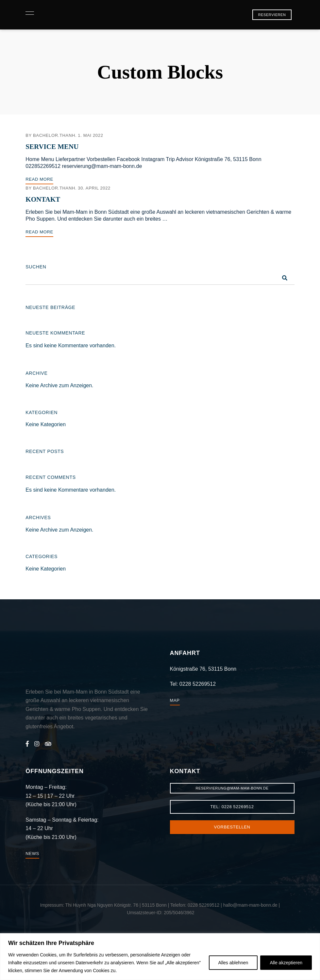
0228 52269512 (198, 684)
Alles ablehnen (233, 963)
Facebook (27, 744)
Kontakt (43, 199)
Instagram (37, 744)
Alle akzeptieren (286, 963)
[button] (272, 15)
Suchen (36, 267)
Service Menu (52, 147)
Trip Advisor (48, 744)
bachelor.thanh (54, 135)
